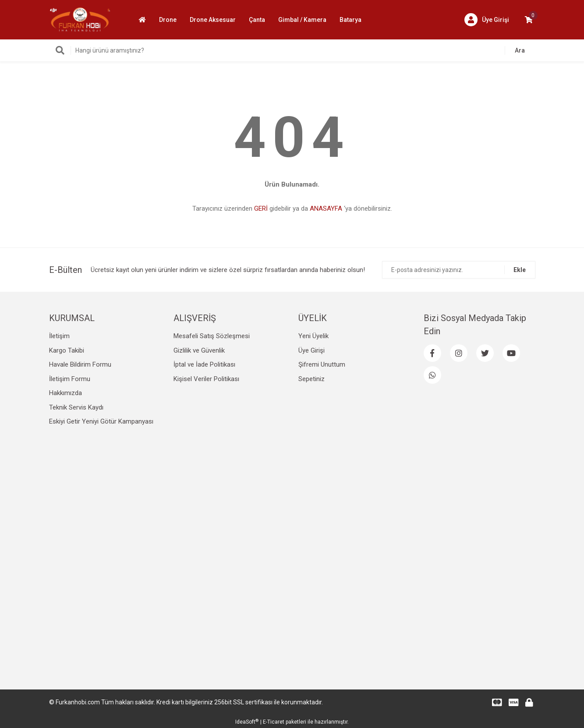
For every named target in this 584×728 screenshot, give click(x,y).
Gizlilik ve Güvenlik (199, 350)
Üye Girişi (311, 350)
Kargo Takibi (67, 350)
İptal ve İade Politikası (204, 364)
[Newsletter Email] (459, 270)
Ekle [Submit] (520, 270)
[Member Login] (487, 20)
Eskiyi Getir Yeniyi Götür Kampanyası (101, 421)
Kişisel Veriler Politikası (206, 379)
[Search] (292, 50)
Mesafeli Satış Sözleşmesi (212, 336)
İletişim (59, 336)
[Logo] (80, 19)
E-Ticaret (274, 722)
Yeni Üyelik (313, 336)
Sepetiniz (311, 379)
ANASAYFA (326, 209)
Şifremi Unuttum (322, 364)
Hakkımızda (65, 393)
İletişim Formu (70, 379)
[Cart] (529, 20)
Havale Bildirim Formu (80, 364)
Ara (520, 50)
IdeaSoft (247, 722)
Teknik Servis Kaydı (76, 407)
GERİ (261, 209)
